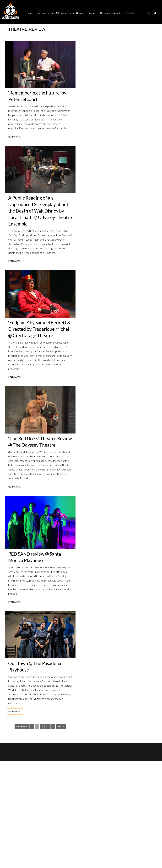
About (92, 13)
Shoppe (80, 13)
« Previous (22, 726)
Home (30, 13)
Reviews (42, 13)
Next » (61, 726)
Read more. (15, 137)
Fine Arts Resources (61, 13)
